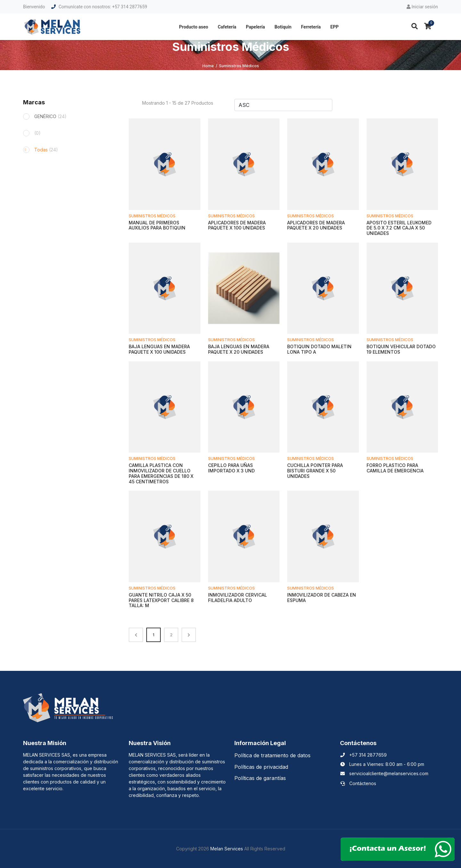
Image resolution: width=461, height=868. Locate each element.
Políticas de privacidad (261, 767)
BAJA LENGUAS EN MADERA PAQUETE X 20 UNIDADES (239, 349)
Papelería (255, 27)
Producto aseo (194, 27)
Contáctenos (358, 783)
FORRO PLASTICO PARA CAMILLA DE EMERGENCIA (395, 468)
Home (208, 66)
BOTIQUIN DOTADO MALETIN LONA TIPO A (319, 349)
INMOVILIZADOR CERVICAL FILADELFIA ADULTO (238, 598)
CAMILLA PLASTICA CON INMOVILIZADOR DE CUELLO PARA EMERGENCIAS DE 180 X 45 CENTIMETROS (161, 473)
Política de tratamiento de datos (272, 755)
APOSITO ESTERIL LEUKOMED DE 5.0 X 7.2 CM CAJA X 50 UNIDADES (399, 228)
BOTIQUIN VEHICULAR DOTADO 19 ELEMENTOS (401, 349)
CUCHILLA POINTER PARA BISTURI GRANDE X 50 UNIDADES (315, 471)
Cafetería (227, 27)
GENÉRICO (50, 116)
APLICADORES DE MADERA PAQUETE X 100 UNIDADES (237, 225)
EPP (335, 27)
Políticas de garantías (260, 778)
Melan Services (227, 849)
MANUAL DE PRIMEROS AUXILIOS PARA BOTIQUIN (157, 225)
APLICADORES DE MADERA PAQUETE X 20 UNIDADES (316, 225)
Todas (46, 150)
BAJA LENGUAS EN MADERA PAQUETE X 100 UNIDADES (159, 349)
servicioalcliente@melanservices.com (384, 773)
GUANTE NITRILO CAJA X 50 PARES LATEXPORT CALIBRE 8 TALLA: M (161, 600)
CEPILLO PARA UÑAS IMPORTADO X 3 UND (231, 468)
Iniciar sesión (422, 7)
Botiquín (283, 27)
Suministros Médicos (152, 216)
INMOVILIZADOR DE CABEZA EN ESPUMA (322, 598)
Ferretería (311, 27)
